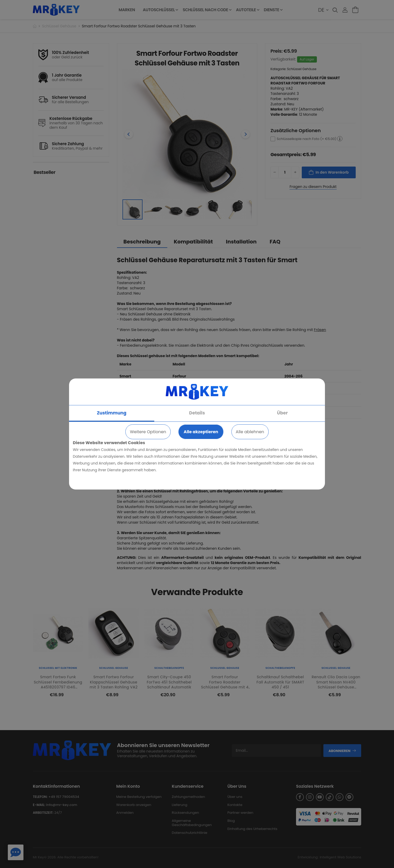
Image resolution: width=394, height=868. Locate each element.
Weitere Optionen (148, 432)
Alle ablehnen (250, 432)
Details (197, 413)
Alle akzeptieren (201, 432)
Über (282, 413)
